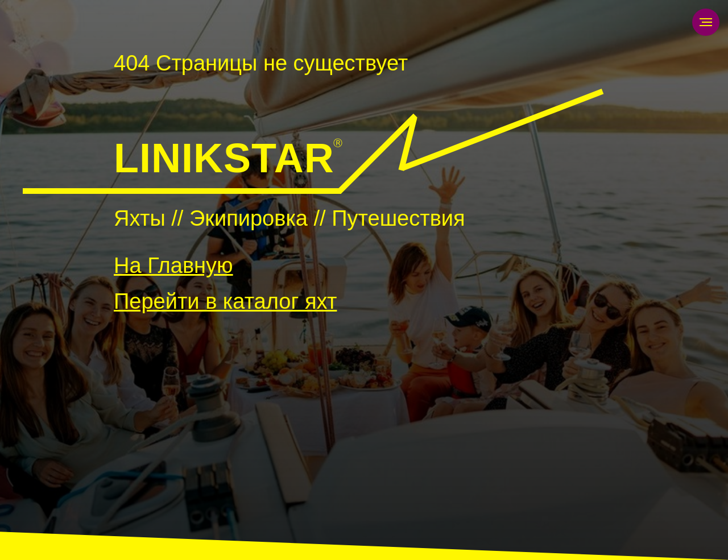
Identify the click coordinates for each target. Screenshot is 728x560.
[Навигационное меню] (706, 22)
